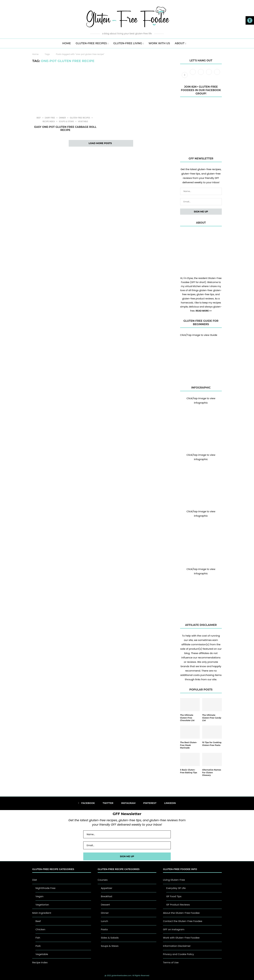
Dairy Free (50, 118)
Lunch (104, 921)
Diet (35, 880)
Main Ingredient (42, 913)
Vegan (39, 896)
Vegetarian (42, 905)
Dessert (105, 905)
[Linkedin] (217, 75)
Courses (103, 880)
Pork (38, 946)
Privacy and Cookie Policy (178, 954)
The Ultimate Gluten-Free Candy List (212, 718)
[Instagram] (201, 75)
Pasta (104, 929)
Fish (38, 938)
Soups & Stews (66, 122)
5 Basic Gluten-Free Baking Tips (189, 771)
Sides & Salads (110, 938)
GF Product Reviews (178, 905)
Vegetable (83, 122)
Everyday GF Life (176, 888)
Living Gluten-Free (174, 880)
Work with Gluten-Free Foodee (181, 938)
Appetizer (107, 888)
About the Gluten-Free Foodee (181, 913)
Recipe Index (49, 122)
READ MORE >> (204, 311)
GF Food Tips (174, 896)
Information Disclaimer (177, 946)
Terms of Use (171, 962)
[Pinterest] (209, 75)
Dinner (62, 118)
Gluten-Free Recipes (91, 43)
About (180, 43)
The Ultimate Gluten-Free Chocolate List (187, 718)
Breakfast (107, 896)
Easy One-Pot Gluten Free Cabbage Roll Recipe (65, 128)
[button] (250, 20)
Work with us (159, 43)
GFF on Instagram (174, 929)
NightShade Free (45, 888)
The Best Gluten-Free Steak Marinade (189, 745)
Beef (39, 118)
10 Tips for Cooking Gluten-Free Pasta (212, 744)
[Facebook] (185, 75)
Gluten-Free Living (128, 43)
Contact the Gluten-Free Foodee (183, 921)
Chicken (40, 929)
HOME (67, 43)
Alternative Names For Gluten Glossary (212, 773)
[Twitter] (193, 75)
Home (35, 54)
